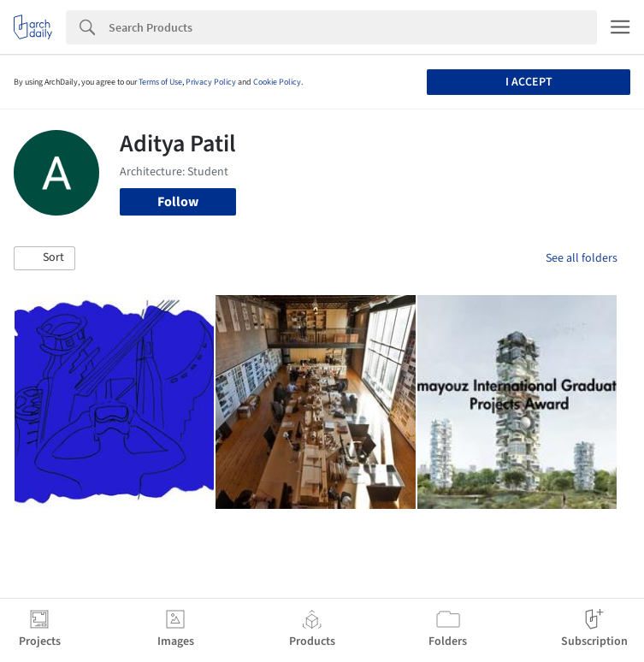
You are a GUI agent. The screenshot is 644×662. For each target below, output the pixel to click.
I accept (529, 82)
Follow (178, 202)
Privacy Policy (211, 82)
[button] (44, 258)
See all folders (582, 258)
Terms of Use (160, 82)
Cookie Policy (277, 82)
